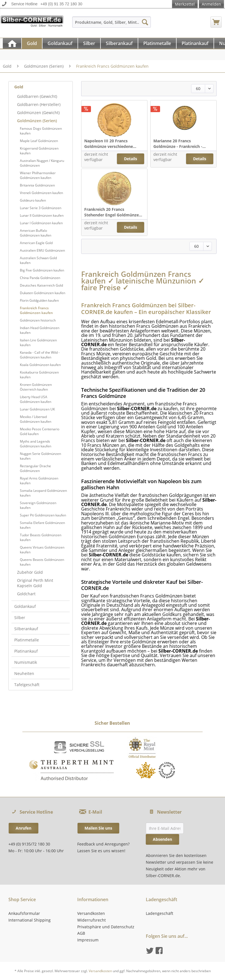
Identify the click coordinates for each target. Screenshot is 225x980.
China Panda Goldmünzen (40, 278)
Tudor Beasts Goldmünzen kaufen (41, 537)
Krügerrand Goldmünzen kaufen (39, 151)
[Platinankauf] (195, 43)
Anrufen (24, 828)
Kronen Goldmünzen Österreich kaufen (36, 387)
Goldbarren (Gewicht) (37, 96)
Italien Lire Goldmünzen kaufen (38, 343)
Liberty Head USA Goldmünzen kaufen (36, 399)
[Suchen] (145, 22)
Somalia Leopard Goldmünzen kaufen (43, 493)
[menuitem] (112, 25)
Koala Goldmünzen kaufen (40, 365)
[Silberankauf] (119, 43)
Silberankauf (26, 629)
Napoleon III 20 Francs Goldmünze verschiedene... (110, 144)
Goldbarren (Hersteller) (39, 104)
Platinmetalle (27, 640)
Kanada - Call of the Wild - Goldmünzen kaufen (40, 355)
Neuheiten (24, 673)
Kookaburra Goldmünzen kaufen (39, 375)
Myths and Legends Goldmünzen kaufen (36, 444)
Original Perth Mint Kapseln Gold (35, 583)
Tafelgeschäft (27, 685)
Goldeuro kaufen (33, 200)
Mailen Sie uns (98, 828)
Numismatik (26, 662)
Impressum (88, 940)
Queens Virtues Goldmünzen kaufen (42, 550)
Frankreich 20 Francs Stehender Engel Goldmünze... (113, 212)
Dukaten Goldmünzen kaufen (43, 293)
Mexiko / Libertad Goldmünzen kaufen (36, 419)
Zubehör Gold (30, 572)
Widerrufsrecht (92, 920)
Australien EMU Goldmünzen (42, 250)
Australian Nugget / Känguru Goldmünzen (42, 163)
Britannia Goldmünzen (37, 185)
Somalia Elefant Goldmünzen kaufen (42, 525)
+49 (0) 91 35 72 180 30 (61, 4)
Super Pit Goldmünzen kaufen (43, 515)
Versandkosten (91, 913)
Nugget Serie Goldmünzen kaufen (40, 456)
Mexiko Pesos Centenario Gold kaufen (40, 431)
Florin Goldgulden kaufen (39, 300)
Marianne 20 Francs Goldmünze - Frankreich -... (180, 144)
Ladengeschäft (160, 913)
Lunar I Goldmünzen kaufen (41, 223)
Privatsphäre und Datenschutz (106, 927)
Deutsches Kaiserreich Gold (41, 285)
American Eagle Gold (36, 243)
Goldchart (26, 594)
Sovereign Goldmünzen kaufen (38, 505)
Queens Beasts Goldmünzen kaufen (42, 562)
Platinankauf (26, 651)
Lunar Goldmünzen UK (37, 409)
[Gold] (32, 43)
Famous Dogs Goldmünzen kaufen (41, 131)
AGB (81, 933)
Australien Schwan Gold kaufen (38, 260)
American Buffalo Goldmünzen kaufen (36, 233)
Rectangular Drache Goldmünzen (35, 468)
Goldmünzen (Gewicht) (38, 113)
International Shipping (30, 920)
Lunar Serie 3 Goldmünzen (41, 208)
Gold (19, 87)
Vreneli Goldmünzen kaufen (41, 193)
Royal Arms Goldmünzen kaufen (39, 481)
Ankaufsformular (24, 913)
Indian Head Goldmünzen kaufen (40, 330)
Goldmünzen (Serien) (37, 121)
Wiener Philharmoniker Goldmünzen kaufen (38, 175)
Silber (20, 617)
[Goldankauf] (60, 43)
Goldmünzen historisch (38, 320)
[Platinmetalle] (157, 43)
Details (131, 159)
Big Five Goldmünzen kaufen (42, 270)
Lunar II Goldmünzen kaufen (42, 215)
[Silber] (89, 43)
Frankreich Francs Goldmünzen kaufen (36, 310)
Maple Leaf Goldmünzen (39, 141)
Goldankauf (25, 606)
